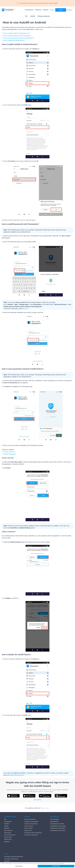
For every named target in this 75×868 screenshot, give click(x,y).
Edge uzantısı (28, 830)
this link (25, 309)
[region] (37, 865)
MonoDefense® (54, 822)
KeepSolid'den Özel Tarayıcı (58, 830)
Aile (5, 819)
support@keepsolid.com (17, 775)
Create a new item (9, 452)
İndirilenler (38, 10)
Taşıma (6, 826)
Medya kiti (7, 842)
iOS (26, 16)
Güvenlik (7, 828)
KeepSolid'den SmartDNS (57, 824)
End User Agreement (10, 835)
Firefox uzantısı (29, 828)
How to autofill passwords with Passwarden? (17, 36)
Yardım (52, 10)
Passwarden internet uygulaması (33, 833)
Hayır (48, 808)
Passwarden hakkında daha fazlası (14, 848)
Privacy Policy (8, 837)
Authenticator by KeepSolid (57, 828)
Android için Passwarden (31, 824)
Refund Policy (8, 839)
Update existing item (10, 454)
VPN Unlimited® (55, 819)
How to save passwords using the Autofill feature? (19, 38)
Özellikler (46, 10)
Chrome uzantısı (29, 826)
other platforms (37, 800)
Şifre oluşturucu (8, 830)
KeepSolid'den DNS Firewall (58, 826)
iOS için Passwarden (30, 819)
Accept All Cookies (56, 866)
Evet (43, 808)
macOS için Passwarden (31, 835)
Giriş (61, 10)
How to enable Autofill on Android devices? (17, 33)
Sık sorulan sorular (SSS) (11, 850)
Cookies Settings (19, 866)
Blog (5, 854)
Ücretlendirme (29, 10)
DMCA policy (8, 833)
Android (33, 16)
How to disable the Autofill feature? (14, 40)
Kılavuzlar (7, 852)
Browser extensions (44, 16)
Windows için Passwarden (31, 822)
